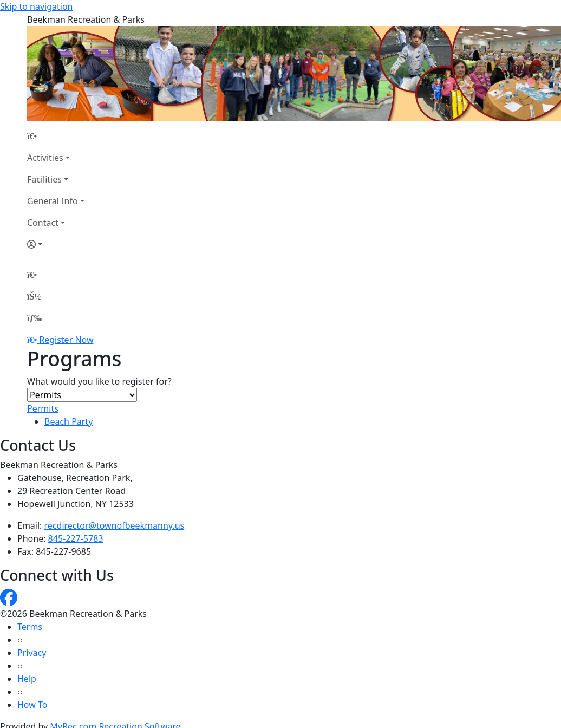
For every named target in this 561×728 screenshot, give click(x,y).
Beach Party (69, 421)
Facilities (44, 179)
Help (27, 679)
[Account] (56, 244)
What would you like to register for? (99, 381)
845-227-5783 (76, 538)
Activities (45, 158)
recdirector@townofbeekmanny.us (115, 525)
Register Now (66, 340)
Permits (43, 408)
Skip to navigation (36, 6)
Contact (43, 223)
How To (32, 705)
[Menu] (35, 318)
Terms (30, 627)
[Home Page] (56, 136)
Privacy (32, 653)
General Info (53, 201)
